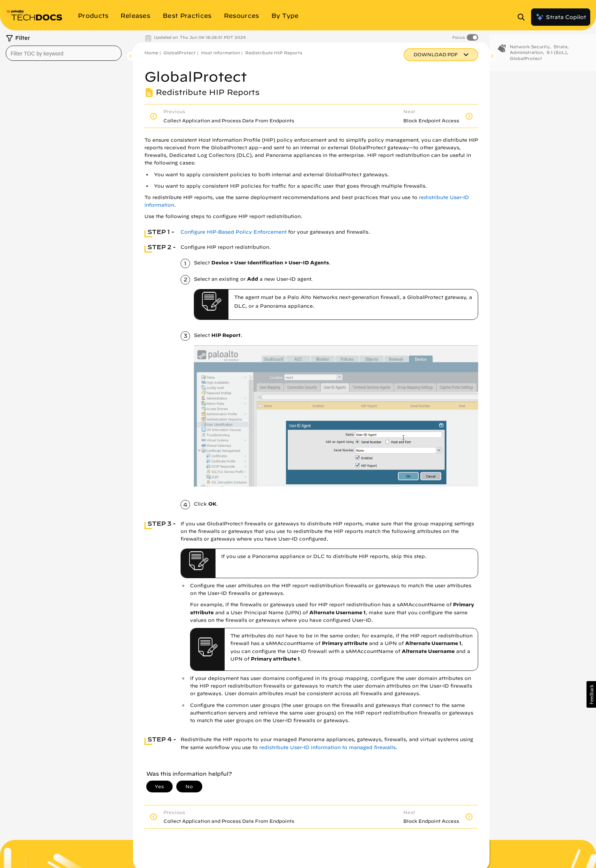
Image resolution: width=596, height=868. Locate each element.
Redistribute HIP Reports (274, 53)
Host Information (220, 53)
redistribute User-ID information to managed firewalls (327, 747)
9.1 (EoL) (557, 58)
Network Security (530, 52)
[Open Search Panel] (523, 17)
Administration (526, 58)
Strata (560, 52)
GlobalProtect (180, 53)
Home (151, 53)
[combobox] (64, 53)
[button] (591, 694)
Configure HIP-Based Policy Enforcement (234, 232)
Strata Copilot (561, 17)
